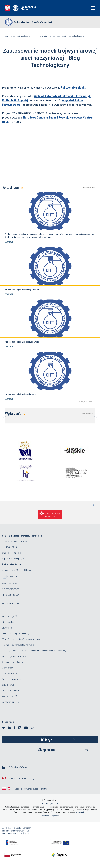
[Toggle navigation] (93, 8)
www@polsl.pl (82, 812)
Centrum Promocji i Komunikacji (16, 633)
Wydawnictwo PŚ (9, 696)
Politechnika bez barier (12, 679)
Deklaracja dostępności (50, 816)
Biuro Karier (7, 628)
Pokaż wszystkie (89, 188)
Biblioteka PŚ (8, 622)
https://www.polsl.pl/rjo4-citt (15, 558)
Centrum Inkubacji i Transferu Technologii (33, 22)
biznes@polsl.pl (15, 553)
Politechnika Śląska (73, 87)
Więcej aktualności (86, 402)
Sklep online (46, 750)
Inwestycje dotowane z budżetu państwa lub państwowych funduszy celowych (35, 650)
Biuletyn (46, 740)
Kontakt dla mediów (11, 603)
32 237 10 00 (12, 576)
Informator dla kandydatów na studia (18, 645)
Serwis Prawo (8, 685)
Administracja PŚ (10, 616)
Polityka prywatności (50, 803)
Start (7, 36)
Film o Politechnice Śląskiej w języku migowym (22, 639)
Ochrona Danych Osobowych (14, 662)
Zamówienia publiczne (12, 702)
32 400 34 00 (11, 547)
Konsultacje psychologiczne (14, 656)
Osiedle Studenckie (10, 673)
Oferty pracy (7, 668)
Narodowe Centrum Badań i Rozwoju (46, 117)
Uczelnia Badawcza (10, 690)
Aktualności (15, 36)
